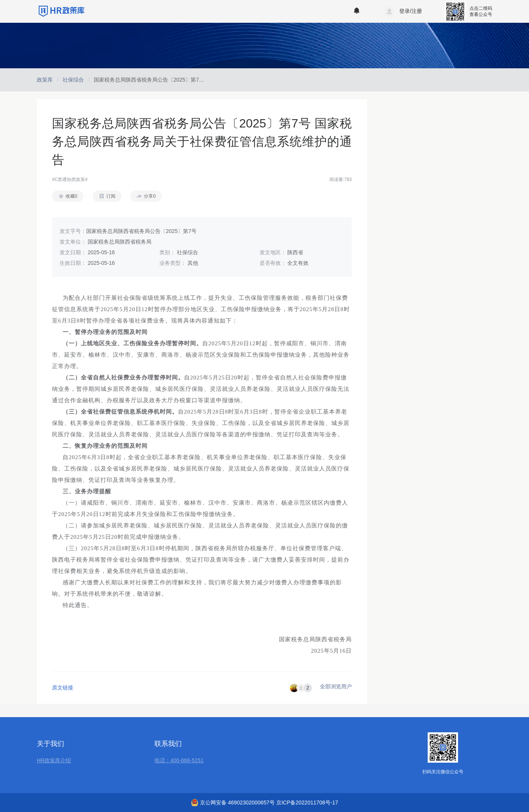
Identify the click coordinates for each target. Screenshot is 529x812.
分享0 (150, 196)
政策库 (45, 80)
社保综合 (73, 80)
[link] (45, 80)
